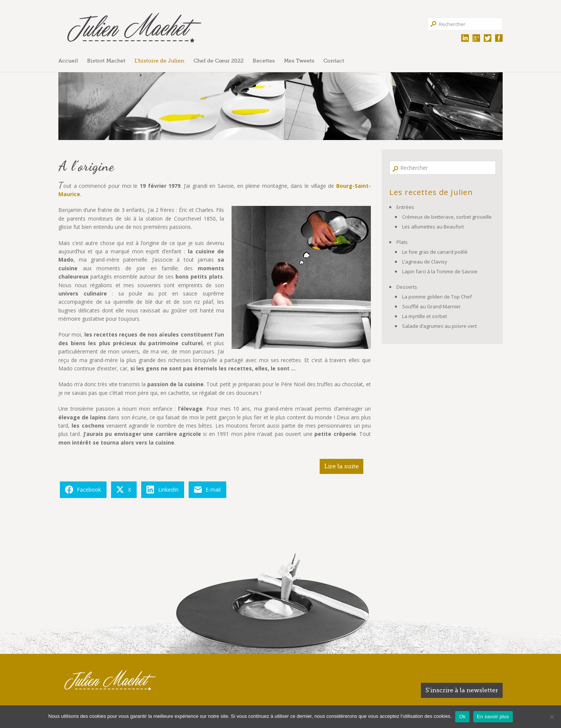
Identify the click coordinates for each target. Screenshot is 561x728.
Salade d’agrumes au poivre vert (439, 326)
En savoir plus (493, 717)
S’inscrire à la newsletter (462, 690)
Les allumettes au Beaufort (433, 227)
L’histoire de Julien (159, 61)
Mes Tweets (299, 61)
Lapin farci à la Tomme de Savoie (440, 271)
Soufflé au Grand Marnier (431, 306)
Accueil (68, 61)
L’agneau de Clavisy (425, 262)
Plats (402, 242)
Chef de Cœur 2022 (219, 61)
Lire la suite (341, 466)
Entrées (405, 207)
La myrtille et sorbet (425, 316)
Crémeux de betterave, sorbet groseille (447, 217)
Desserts (407, 287)
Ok (462, 717)
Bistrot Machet (106, 61)
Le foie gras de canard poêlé (435, 252)
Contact (334, 61)
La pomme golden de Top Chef (437, 297)
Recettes (264, 61)
